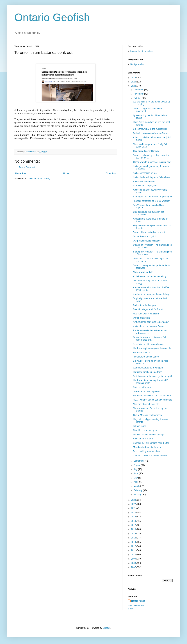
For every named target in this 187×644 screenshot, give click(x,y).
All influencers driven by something (150, 276)
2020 (134, 513)
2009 (134, 559)
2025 (134, 82)
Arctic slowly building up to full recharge (152, 177)
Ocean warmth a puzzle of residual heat (152, 162)
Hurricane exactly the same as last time (152, 396)
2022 (134, 504)
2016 (134, 529)
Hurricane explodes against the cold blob (153, 348)
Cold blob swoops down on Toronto (150, 456)
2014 (134, 538)
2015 (134, 534)
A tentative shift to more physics (148, 344)
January (138, 495)
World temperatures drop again (148, 368)
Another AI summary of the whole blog (151, 294)
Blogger (106, 628)
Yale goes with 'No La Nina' (146, 314)
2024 (134, 86)
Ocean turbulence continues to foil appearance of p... (149, 339)
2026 (134, 78)
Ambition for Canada (143, 439)
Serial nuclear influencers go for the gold (152, 376)
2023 (134, 500)
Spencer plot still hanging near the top (151, 443)
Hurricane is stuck (142, 353)
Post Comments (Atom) (39, 179)
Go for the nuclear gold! (144, 236)
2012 (134, 546)
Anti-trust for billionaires (144, 182)
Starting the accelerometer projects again (153, 197)
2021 (134, 508)
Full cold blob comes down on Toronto (151, 133)
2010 (134, 555)
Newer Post (21, 173)
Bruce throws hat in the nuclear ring (150, 129)
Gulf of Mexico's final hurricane (148, 415)
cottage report (140, 426)
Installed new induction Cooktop (148, 435)
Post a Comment (27, 167)
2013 (134, 542)
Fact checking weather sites (146, 451)
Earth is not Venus (142, 387)
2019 (134, 517)
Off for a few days (142, 318)
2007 (134, 567)
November (139, 94)
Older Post (111, 173)
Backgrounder (137, 64)
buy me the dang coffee (142, 51)
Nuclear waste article (143, 272)
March (137, 486)
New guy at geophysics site (146, 404)
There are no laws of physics (147, 392)
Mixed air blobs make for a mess (149, 447)
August (137, 465)
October (138, 98)
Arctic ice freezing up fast (145, 173)
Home (66, 173)
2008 (134, 563)
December (139, 90)
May (136, 478)
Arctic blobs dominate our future (148, 326)
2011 (134, 550)
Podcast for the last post (145, 305)
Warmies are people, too (145, 186)
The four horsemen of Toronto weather (151, 201)
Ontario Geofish (52, 17)
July (136, 469)
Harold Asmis (138, 601)
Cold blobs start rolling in (145, 430)
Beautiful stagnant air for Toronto (149, 309)
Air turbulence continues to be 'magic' (151, 322)
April (136, 482)
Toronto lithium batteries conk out (149, 232)
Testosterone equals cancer (146, 357)
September (139, 461)
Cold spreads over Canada (146, 151)
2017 (134, 525)
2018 (134, 521)
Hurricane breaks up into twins (148, 372)
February (138, 490)
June (136, 473)
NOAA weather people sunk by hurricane (153, 400)
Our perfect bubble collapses (147, 241)
